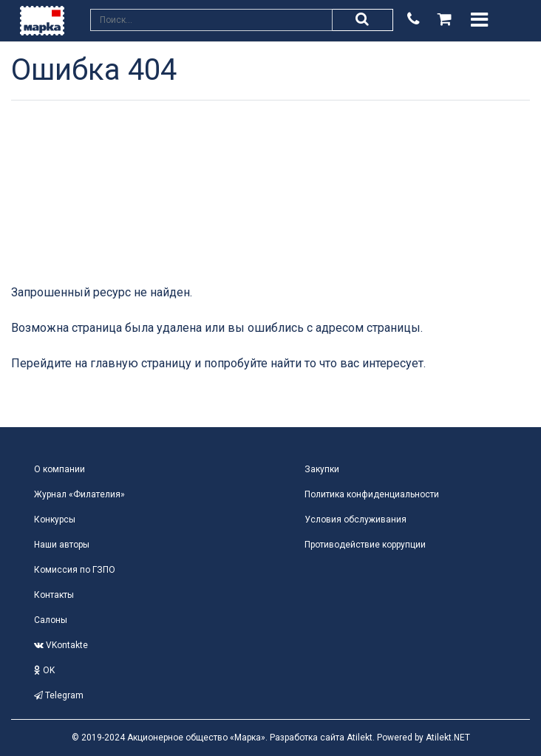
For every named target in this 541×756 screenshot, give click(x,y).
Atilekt (360, 738)
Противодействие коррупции (365, 545)
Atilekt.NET (448, 738)
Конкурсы (55, 520)
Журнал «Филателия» (79, 494)
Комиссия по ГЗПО (75, 570)
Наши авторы (62, 545)
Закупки (322, 469)
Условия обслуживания (355, 520)
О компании (59, 469)
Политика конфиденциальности (372, 494)
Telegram (59, 695)
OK (44, 670)
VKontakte (61, 645)
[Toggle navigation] (479, 20)
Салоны (51, 620)
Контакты (54, 595)
